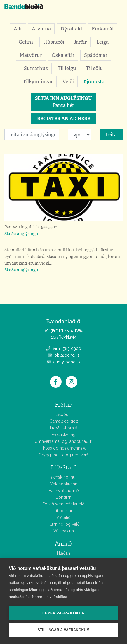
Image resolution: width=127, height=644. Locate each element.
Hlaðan (63, 553)
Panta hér (63, 102)
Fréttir (63, 405)
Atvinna (41, 29)
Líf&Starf (63, 468)
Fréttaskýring (64, 435)
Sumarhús (36, 68)
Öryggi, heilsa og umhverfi (63, 455)
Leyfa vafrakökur (63, 613)
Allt (18, 29)
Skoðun (63, 414)
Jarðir (80, 42)
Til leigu (67, 68)
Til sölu (94, 68)
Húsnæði (54, 42)
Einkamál (103, 29)
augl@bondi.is (63, 362)
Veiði (68, 81)
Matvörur (31, 55)
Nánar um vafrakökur (49, 597)
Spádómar (96, 55)
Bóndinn (64, 497)
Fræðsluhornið (64, 428)
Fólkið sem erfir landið (63, 504)
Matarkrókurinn (63, 484)
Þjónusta (94, 81)
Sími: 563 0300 (64, 349)
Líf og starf (64, 511)
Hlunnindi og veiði (63, 524)
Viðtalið (63, 517)
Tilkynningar (38, 81)
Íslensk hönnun (63, 477)
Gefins (26, 42)
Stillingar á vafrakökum (64, 630)
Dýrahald (71, 29)
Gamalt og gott (64, 421)
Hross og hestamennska (64, 448)
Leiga (102, 42)
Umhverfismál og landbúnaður (63, 441)
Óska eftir (63, 55)
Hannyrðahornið (64, 491)
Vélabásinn (64, 531)
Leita (111, 135)
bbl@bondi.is (63, 355)
